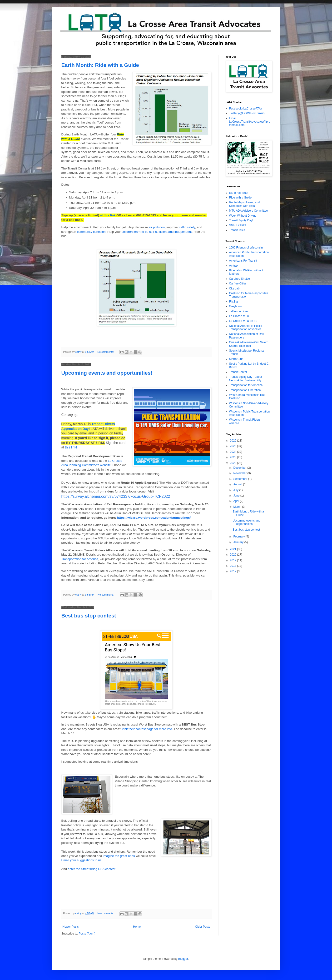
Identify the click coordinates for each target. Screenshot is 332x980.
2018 (233, 566)
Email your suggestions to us (82, 860)
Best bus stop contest (89, 616)
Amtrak (234, 266)
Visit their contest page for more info (147, 729)
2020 (233, 555)
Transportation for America (80, 559)
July (236, 490)
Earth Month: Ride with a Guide (100, 65)
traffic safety (187, 227)
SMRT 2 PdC (238, 225)
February (239, 537)
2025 (233, 446)
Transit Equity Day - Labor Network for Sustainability (246, 378)
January (239, 542)
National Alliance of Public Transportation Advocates (246, 328)
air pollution (157, 227)
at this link (108, 215)
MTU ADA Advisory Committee (249, 211)
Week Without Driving (243, 216)
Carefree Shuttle (240, 279)
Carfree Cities (238, 284)
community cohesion (91, 232)
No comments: (106, 352)
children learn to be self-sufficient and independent (157, 232)
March (238, 507)
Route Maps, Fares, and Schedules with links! (245, 204)
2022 (233, 463)
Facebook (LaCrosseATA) (245, 109)
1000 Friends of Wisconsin (246, 248)
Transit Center (238, 372)
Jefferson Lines (239, 311)
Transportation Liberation (245, 390)
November (240, 473)
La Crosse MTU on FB (243, 321)
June (237, 496)
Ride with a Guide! (241, 198)
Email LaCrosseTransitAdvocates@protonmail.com (250, 122)
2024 (233, 452)
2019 (233, 560)
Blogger (183, 959)
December (240, 468)
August (238, 484)
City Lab (234, 289)
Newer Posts (71, 927)
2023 (233, 457)
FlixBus (234, 302)
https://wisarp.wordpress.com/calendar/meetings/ (154, 518)
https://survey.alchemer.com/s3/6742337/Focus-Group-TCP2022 (116, 496)
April (236, 501)
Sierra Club (236, 359)
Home (137, 927)
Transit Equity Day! (241, 220)
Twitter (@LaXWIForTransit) (247, 113)
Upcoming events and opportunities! (107, 373)
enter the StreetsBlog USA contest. (92, 869)
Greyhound (236, 306)
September (241, 479)
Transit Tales (237, 230)
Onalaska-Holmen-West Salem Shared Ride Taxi (249, 344)
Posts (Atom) (87, 934)
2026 (233, 441)
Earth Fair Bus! (239, 193)
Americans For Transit (243, 261)
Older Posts (203, 927)
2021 (233, 549)
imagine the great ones (119, 856)
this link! (71, 447)
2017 (233, 571)
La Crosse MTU (239, 316)
